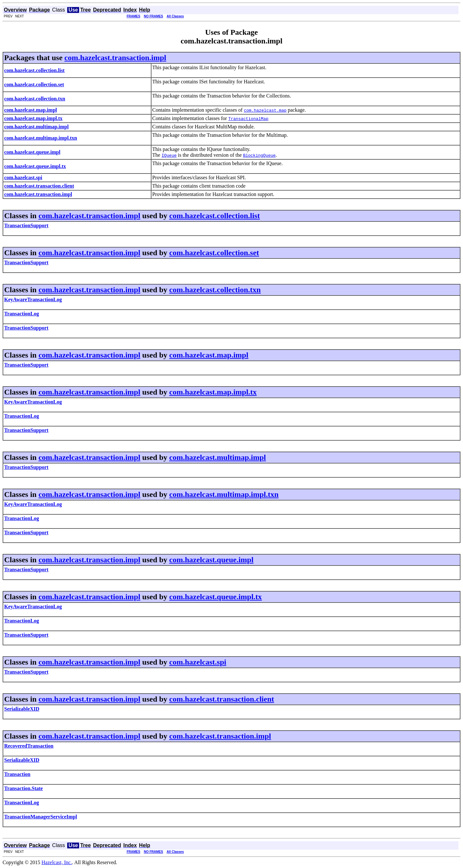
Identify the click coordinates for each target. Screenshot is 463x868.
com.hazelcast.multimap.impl (218, 457)
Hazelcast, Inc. (57, 862)
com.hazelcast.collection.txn (215, 290)
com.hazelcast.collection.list (214, 216)
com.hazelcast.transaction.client (222, 699)
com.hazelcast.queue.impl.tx (215, 597)
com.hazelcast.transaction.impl (115, 58)
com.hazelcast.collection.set (214, 253)
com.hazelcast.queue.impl (211, 560)
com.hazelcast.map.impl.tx (213, 392)
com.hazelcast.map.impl (209, 355)
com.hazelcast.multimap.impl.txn (224, 494)
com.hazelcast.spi (198, 662)
